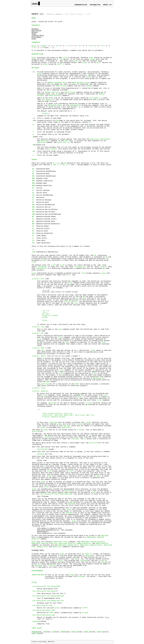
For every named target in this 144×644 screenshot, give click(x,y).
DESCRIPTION (37, 54)
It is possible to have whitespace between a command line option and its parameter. (68, 50)
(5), (77, 632)
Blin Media (43, 642)
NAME (34, 18)
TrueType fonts (38, 36)
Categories (95, 5)
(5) (37, 633)
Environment (36, 37)
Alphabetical (81, 5)
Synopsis (35, 29)
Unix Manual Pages (74, 14)
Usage (34, 34)
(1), (37, 632)
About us (107, 5)
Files (34, 39)
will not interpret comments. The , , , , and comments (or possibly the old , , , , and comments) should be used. (72, 544)
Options (35, 32)
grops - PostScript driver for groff (47, 22)
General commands (55, 14)
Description (36, 31)
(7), (103, 632)
